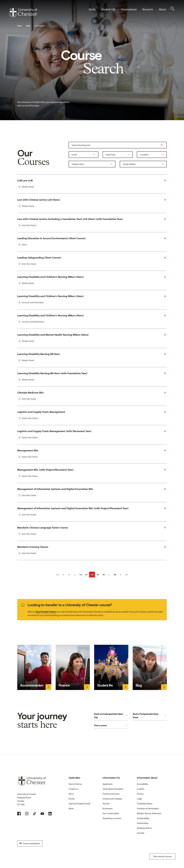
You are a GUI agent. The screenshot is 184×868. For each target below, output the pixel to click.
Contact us (73, 789)
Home (19, 26)
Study (28, 26)
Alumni (106, 804)
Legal (139, 799)
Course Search (40, 26)
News (71, 794)
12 (80, 575)
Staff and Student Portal (79, 804)
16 (103, 575)
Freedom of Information (148, 808)
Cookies (141, 789)
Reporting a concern (112, 818)
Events (72, 799)
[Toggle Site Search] (172, 9)
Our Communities (111, 813)
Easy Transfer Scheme (46, 612)
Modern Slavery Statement (149, 813)
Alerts (71, 808)
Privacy (140, 794)
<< (57, 575)
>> (126, 575)
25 (115, 575)
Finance (64, 685)
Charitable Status (145, 804)
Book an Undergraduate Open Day (111, 716)
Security (141, 833)
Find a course (111, 725)
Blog (139, 685)
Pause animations (29, 843)
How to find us (75, 784)
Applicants (108, 784)
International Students (113, 789)
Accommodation (32, 685)
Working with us (144, 828)
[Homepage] (23, 13)
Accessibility (142, 784)
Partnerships (143, 823)
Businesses (108, 808)
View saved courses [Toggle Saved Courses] (162, 856)
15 (98, 575)
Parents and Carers (111, 794)
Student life (105, 685)
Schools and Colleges (112, 799)
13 (86, 575)
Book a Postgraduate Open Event (150, 716)
